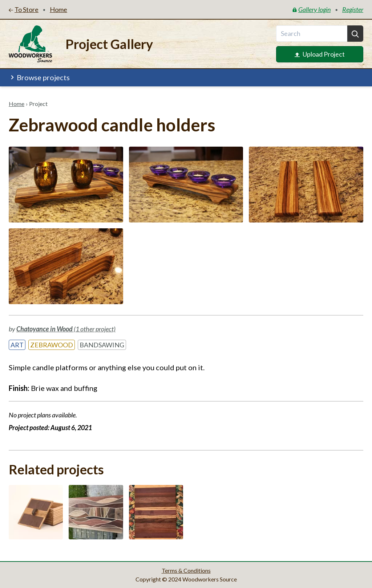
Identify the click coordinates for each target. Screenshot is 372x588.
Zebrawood (52, 345)
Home (17, 104)
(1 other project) (66, 329)
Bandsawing (102, 345)
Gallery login (312, 9)
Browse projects (40, 77)
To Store (24, 9)
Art (17, 345)
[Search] (355, 34)
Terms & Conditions (186, 570)
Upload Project (320, 54)
